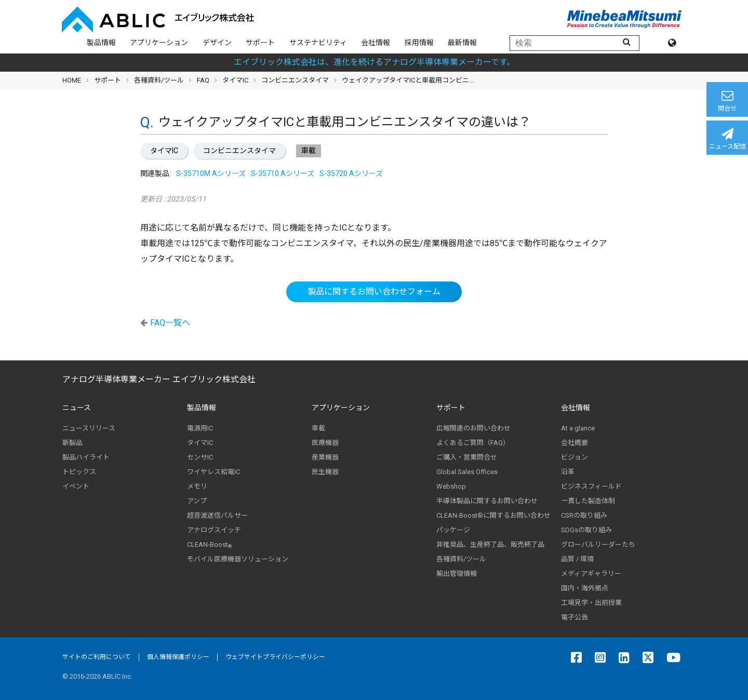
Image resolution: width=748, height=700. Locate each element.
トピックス (79, 472)
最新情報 (462, 43)
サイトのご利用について (97, 657)
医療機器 (325, 443)
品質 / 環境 (577, 559)
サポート (260, 43)
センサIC (200, 457)
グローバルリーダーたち (598, 544)
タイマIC (164, 151)
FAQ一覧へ (170, 323)
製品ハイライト (86, 457)
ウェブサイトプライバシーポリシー (275, 657)
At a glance (578, 428)
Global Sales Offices (467, 472)
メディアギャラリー (591, 574)
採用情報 (419, 43)
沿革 (568, 472)
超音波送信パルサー (217, 515)
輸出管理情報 (457, 574)
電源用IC (200, 428)
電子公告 (575, 617)
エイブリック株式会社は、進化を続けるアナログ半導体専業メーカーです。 (374, 62)
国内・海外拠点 (585, 588)
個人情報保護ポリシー (178, 657)
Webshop (451, 486)
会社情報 (376, 43)
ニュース (77, 408)
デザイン (217, 43)
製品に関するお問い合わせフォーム (374, 292)
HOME (72, 80)
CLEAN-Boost (209, 545)
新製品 (72, 443)
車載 (318, 428)
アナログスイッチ (214, 530)
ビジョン (575, 457)
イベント (76, 486)
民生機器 (325, 472)
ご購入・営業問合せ (467, 457)
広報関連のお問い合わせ (473, 428)
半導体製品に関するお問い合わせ (487, 501)
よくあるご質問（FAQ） (473, 443)
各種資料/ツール (159, 80)
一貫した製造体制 (588, 501)
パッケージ (453, 530)
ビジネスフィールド (591, 486)
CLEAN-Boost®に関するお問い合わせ (493, 515)
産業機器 (325, 457)
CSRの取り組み (584, 515)
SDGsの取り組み (586, 530)
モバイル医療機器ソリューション (238, 559)
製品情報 (101, 43)
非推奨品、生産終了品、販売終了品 (490, 544)
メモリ (197, 486)
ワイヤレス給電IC (213, 472)
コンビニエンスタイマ (239, 151)
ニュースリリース (89, 428)
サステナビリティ (318, 43)
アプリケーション (159, 43)
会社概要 (575, 443)
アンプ (197, 501)
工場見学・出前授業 (591, 603)
